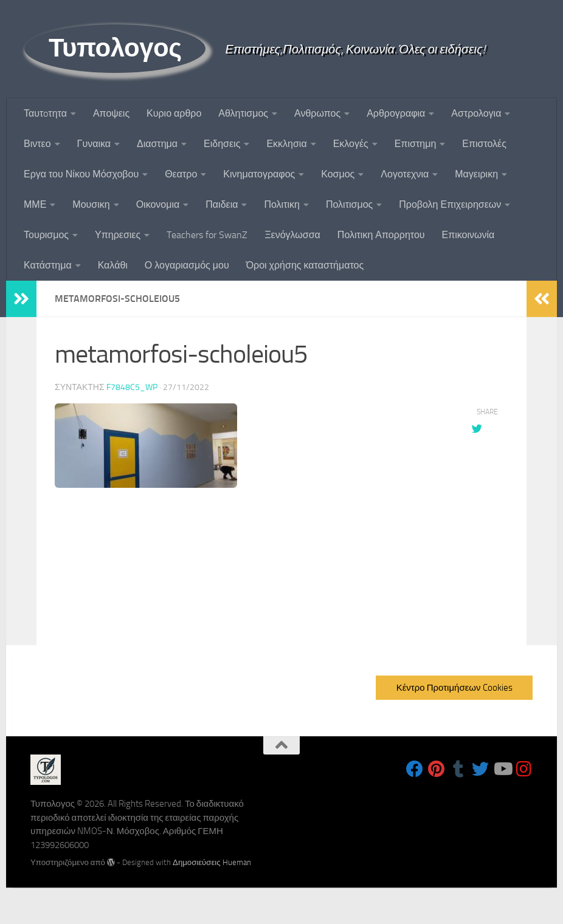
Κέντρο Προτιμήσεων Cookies (454, 688)
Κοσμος (338, 174)
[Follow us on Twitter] (480, 769)
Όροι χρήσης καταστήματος (305, 265)
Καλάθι (113, 265)
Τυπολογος (115, 48)
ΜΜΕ (35, 204)
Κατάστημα (48, 265)
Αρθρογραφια (396, 113)
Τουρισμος (46, 235)
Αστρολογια (476, 113)
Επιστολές (484, 144)
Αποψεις (111, 113)
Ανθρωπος (317, 113)
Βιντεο (37, 144)
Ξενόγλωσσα (292, 235)
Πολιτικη (281, 204)
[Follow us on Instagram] (524, 769)
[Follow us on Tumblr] (458, 769)
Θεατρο (181, 174)
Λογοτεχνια (405, 174)
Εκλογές (351, 144)
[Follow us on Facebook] (415, 769)
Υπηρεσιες (118, 235)
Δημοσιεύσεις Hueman (212, 862)
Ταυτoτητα (45, 113)
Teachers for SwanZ (207, 235)
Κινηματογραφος (259, 174)
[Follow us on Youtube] (502, 769)
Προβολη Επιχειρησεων (450, 204)
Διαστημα (157, 144)
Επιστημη (415, 144)
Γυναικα (94, 144)
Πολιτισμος (349, 204)
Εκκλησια (286, 144)
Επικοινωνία (468, 235)
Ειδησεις (222, 144)
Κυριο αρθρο (174, 113)
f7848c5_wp (132, 387)
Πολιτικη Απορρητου (381, 235)
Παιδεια (222, 204)
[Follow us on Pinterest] (437, 769)
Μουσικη (91, 204)
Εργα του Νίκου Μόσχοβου (81, 174)
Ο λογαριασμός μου (187, 265)
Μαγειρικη (476, 174)
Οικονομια (158, 204)
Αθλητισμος (243, 113)
